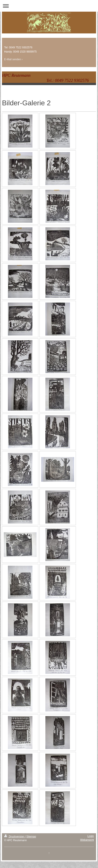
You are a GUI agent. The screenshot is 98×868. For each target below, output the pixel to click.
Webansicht (87, 840)
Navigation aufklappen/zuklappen (49, 6)
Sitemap (31, 837)
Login (91, 836)
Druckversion (15, 837)
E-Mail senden (13, 59)
